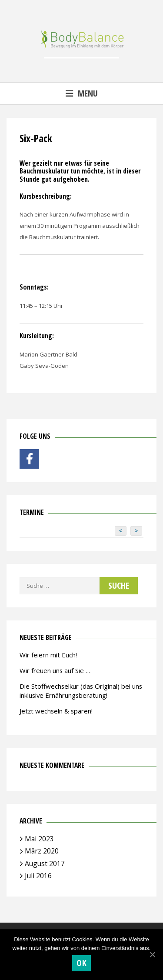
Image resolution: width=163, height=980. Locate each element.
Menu (82, 93)
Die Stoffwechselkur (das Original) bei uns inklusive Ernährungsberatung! (81, 691)
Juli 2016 (38, 876)
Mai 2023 (39, 839)
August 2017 (45, 863)
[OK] (152, 954)
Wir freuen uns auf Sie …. (56, 670)
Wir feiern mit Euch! (48, 655)
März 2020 (42, 851)
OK (81, 963)
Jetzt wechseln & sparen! (56, 711)
